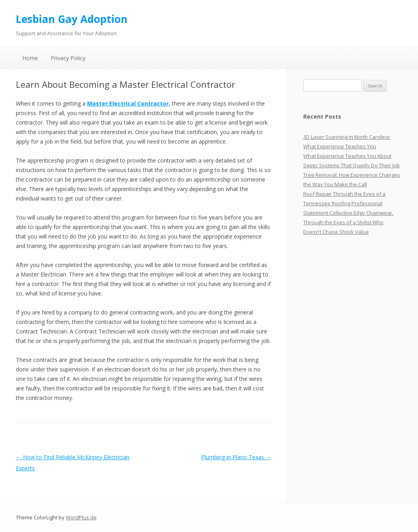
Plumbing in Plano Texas (236, 457)
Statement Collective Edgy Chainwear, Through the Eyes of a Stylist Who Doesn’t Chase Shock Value (348, 222)
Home (30, 58)
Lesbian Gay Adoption (72, 19)
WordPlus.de (81, 517)
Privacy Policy (68, 58)
